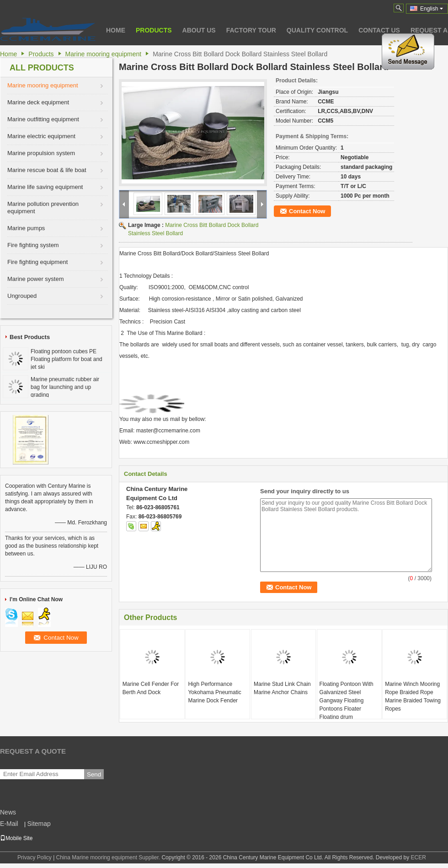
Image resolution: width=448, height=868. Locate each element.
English (432, 9)
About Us (199, 30)
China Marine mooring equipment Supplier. (109, 857)
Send (94, 774)
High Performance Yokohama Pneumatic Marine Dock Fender (214, 692)
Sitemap (39, 824)
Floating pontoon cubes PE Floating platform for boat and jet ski (67, 359)
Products (154, 30)
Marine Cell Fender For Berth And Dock (151, 688)
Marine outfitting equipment (43, 119)
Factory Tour (251, 30)
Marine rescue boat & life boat (47, 170)
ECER (419, 857)
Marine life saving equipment (45, 187)
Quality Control (317, 30)
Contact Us (379, 30)
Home (116, 30)
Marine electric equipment (41, 136)
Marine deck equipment (38, 102)
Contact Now (307, 211)
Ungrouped (22, 296)
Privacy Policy (35, 857)
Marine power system (36, 279)
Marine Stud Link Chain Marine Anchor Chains (282, 688)
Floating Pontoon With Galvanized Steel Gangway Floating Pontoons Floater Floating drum (347, 701)
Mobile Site (16, 838)
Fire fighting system (33, 245)
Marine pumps (26, 228)
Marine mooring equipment (104, 54)
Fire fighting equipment (37, 262)
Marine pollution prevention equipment (43, 208)
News (8, 812)
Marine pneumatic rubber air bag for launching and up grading (65, 387)
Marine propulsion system (41, 153)
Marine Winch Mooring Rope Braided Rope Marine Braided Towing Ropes (413, 696)
